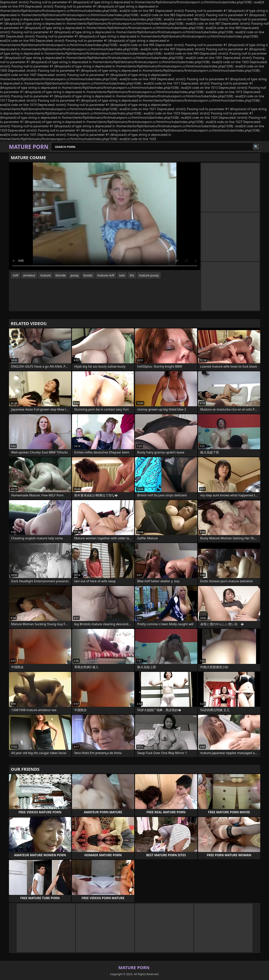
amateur (29, 275)
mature (45, 275)
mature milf (106, 275)
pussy (75, 275)
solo (122, 275)
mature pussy (149, 275)
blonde (60, 275)
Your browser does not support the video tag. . (105, 216)
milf (16, 275)
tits (132, 275)
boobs (88, 275)
